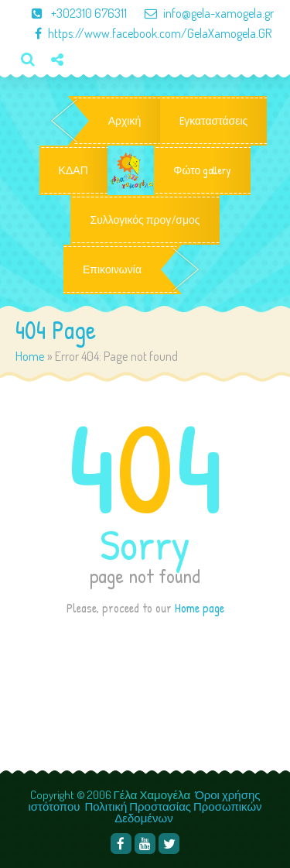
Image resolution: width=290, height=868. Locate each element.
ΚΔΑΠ (73, 170)
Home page (200, 608)
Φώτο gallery (202, 170)
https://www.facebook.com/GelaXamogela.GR (145, 33)
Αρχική (125, 121)
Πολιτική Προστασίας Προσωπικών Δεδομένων (174, 812)
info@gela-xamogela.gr (201, 13)
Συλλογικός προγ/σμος (145, 220)
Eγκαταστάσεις (213, 121)
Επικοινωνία (112, 269)
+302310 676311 (73, 13)
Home (30, 356)
